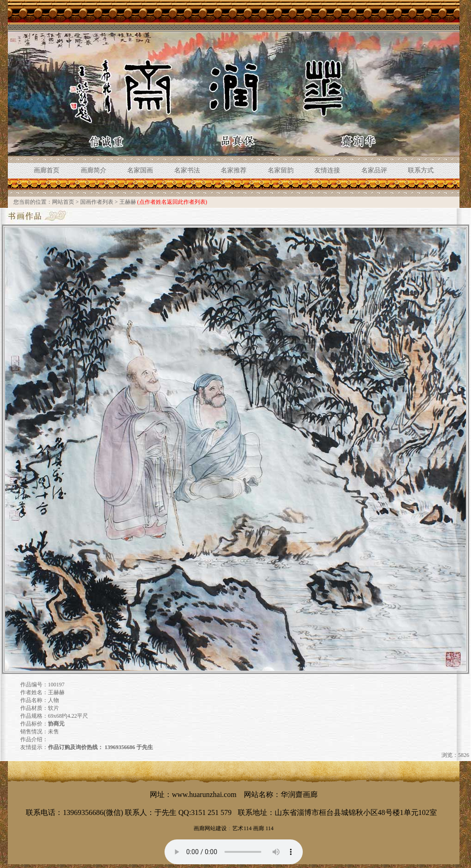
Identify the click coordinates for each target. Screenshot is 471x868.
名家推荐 (234, 170)
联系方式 (421, 170)
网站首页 (63, 202)
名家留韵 (281, 170)
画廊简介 (94, 170)
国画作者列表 (97, 202)
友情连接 (327, 170)
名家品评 (374, 170)
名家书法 (187, 170)
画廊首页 (47, 170)
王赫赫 (128, 202)
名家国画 (140, 170)
